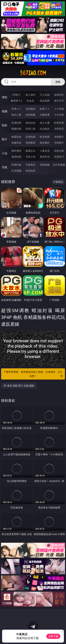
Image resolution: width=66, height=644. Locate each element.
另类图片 (59, 143)
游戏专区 (59, 95)
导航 (5, 167)
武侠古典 (59, 151)
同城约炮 (16, 165)
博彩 (5, 97)
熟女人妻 (16, 115)
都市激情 (16, 151)
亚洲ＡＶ (16, 109)
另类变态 (59, 129)
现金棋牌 (45, 101)
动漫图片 (59, 137)
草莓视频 (45, 165)
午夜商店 (30, 165)
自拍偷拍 (30, 109)
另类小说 (30, 157)
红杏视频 (16, 171)
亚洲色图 (30, 137)
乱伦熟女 (45, 129)
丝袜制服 (30, 115)
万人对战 (45, 95)
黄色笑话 (45, 157)
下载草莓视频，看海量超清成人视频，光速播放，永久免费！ (33, 374)
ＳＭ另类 (59, 115)
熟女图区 (45, 143)
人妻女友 (45, 151)
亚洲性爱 (16, 123)
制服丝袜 (16, 129)
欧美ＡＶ (45, 109)
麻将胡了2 (16, 101)
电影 (5, 125)
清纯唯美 (30, 143)
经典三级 (30, 129)
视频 (5, 111)
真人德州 (30, 95)
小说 (5, 153)
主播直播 (45, 115)
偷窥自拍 (16, 137)
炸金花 (30, 101)
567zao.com (33, 73)
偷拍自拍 (30, 123)
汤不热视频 (59, 165)
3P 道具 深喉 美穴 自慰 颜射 (19, 386)
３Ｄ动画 (59, 109)
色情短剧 (30, 171)
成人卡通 (45, 123)
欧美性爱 (59, 123)
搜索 (58, 82)
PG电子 (16, 95)
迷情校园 (16, 157)
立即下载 (53, 636)
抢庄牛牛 (59, 101)
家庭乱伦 (30, 151)
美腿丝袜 (16, 143)
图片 (5, 139)
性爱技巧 (59, 157)
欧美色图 (45, 137)
